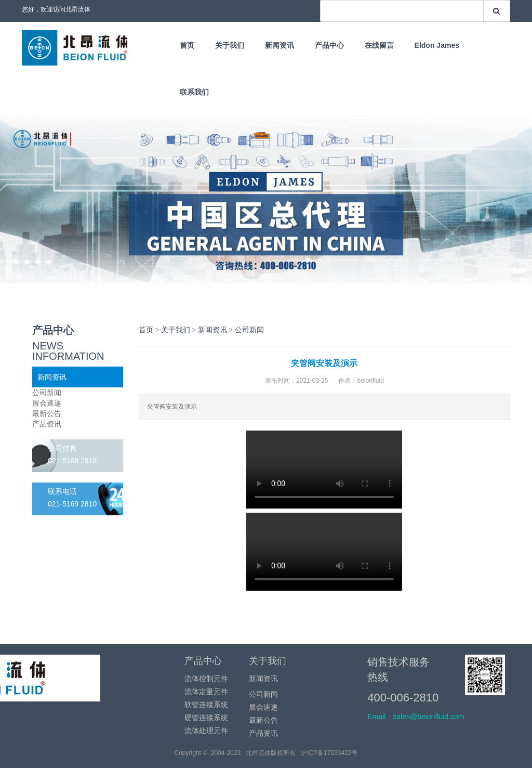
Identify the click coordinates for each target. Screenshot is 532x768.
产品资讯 (47, 424)
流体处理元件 (206, 731)
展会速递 (47, 403)
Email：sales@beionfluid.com (416, 717)
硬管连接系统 (206, 718)
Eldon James (437, 45)
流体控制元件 (206, 679)
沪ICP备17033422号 (329, 753)
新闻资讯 (280, 45)
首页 (187, 45)
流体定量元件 (206, 692)
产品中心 (329, 45)
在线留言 (379, 45)
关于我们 (230, 45)
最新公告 (47, 413)
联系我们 (194, 92)
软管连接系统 (206, 705)
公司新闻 (47, 393)
